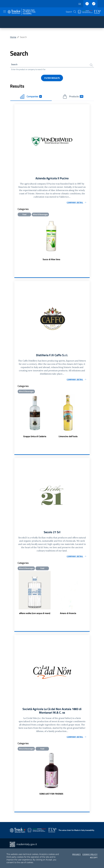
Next (88, 595)
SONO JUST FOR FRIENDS (51, 796)
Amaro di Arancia (68, 615)
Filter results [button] (52, 79)
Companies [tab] (31, 97)
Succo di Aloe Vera (51, 260)
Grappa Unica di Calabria (35, 438)
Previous (16, 595)
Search (15, 65)
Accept (94, 858)
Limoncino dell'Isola (68, 438)
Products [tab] (73, 97)
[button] (75, 12)
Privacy (77, 854)
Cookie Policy (90, 854)
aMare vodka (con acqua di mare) (35, 615)
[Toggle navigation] (5, 11)
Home (13, 37)
